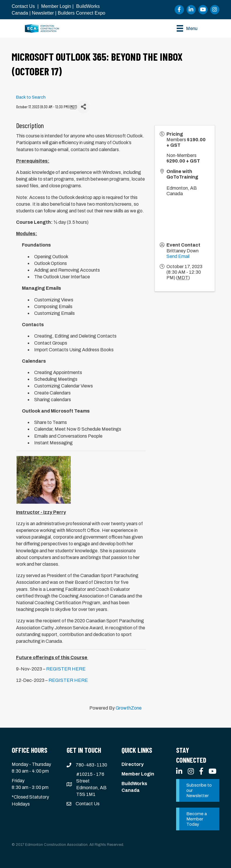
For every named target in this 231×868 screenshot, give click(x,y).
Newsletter (43, 13)
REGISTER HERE (66, 669)
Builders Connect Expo (82, 13)
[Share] (83, 107)
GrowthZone (129, 708)
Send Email (178, 256)
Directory (133, 764)
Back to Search (31, 97)
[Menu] (187, 28)
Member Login (56, 6)
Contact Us (23, 6)
